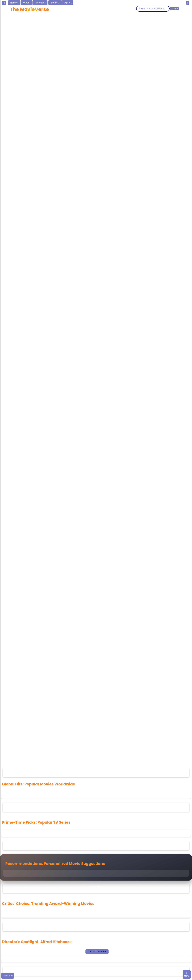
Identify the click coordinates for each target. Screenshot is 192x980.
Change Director (97, 952)
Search (174, 9)
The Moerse (29, 9)
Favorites (40, 3)
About (26, 3)
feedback (125, 774)
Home (14, 3)
